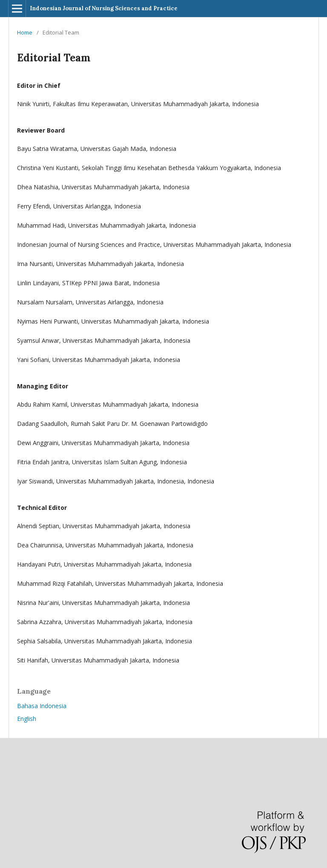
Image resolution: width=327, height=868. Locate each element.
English (27, 719)
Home (25, 32)
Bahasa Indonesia (42, 706)
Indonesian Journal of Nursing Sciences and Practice (104, 8)
